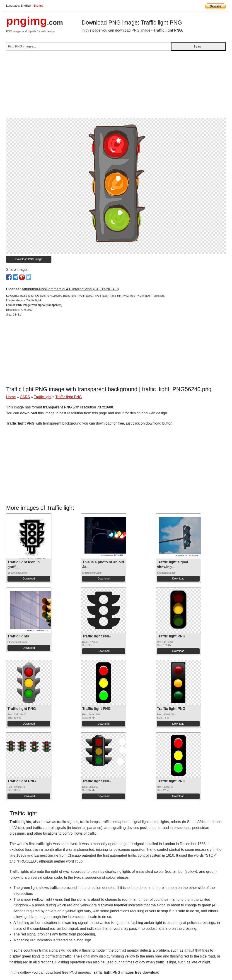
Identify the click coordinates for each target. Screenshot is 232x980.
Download (29, 579)
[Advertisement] (116, 86)
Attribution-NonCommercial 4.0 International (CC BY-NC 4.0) (70, 289)
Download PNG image (29, 259)
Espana (38, 6)
